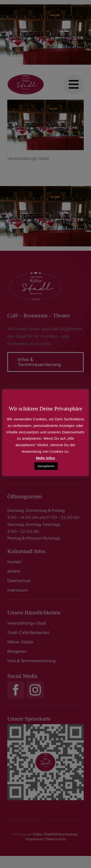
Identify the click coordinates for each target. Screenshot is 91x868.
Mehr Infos (45, 458)
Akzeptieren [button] (46, 466)
